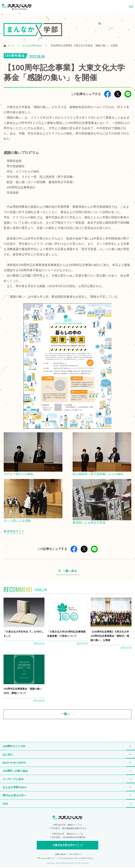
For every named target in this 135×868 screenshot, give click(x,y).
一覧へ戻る (70, 571)
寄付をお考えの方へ (15, 797)
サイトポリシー (76, 855)
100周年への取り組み (15, 772)
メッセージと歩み (13, 780)
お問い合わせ (60, 855)
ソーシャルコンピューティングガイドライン (76, 859)
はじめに (8, 755)
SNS (5, 805)
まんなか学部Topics (34, 45)
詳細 (24, 624)
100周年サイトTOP (14, 747)
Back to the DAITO (14, 764)
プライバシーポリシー (46, 859)
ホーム (12, 45)
